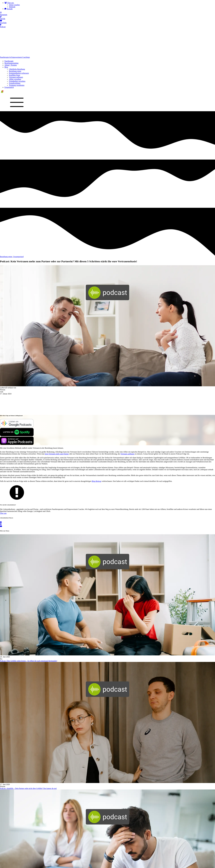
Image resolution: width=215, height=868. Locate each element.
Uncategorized (18, 230)
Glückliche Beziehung (17, 43)
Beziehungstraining (11, 37)
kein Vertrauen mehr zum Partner (57, 427)
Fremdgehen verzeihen (17, 55)
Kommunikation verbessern (19, 47)
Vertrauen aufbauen (16, 51)
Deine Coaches (14, 5)
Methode (12, 7)
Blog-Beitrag (96, 455)
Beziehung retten (15, 45)
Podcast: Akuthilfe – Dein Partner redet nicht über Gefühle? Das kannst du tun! (28, 762)
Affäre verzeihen (15, 53)
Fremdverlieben (15, 57)
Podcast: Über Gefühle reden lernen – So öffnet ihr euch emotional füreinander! (29, 634)
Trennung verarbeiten (17, 59)
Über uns (3, 487)
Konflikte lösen (15, 49)
